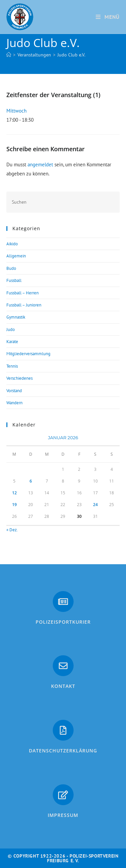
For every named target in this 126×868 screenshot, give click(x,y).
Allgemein (16, 256)
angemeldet (40, 164)
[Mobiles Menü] (108, 17)
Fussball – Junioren (24, 305)
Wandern (14, 403)
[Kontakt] (63, 666)
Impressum (63, 815)
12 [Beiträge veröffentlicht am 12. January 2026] (14, 493)
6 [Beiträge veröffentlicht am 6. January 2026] (31, 481)
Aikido (12, 244)
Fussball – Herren (23, 293)
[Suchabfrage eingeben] (63, 202)
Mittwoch (16, 111)
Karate (12, 342)
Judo (11, 329)
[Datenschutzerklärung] (63, 730)
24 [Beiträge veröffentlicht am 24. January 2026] (95, 505)
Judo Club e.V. (71, 55)
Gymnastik (16, 317)
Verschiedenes (19, 378)
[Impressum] (63, 795)
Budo (11, 268)
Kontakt (63, 686)
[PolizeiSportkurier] (63, 602)
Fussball (14, 280)
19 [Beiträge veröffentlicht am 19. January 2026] (14, 505)
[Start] (9, 55)
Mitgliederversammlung (28, 354)
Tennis (12, 366)
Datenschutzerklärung (63, 751)
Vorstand (14, 391)
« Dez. (12, 530)
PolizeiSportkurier (63, 622)
